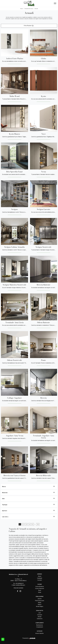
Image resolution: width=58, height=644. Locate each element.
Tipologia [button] (5, 505)
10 (38, 524)
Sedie (40, 592)
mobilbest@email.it (20, 585)
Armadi (36, 9)
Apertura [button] (5, 511)
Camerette (40, 619)
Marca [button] (4, 486)
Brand (40, 576)
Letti (40, 613)
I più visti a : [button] (5, 517)
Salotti (40, 604)
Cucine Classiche (40, 588)
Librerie (40, 599)
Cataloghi (40, 578)
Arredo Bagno (40, 606)
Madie (40, 603)
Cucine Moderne (40, 587)
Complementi (40, 627)
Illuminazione (40, 625)
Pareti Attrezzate (40, 601)
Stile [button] (3, 499)
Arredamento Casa (29, 9)
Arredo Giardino (40, 633)
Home (22, 9)
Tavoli (40, 590)
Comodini (40, 615)
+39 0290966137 (19, 583)
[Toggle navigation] (55, 3)
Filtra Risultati (29, 26)
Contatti (40, 580)
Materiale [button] (5, 493)
